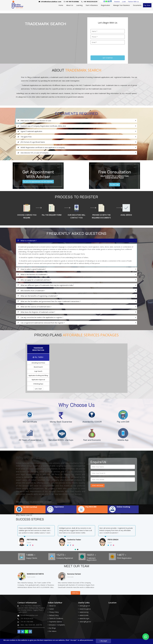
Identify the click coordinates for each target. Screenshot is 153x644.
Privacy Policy (54, 612)
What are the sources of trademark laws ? (34, 307)
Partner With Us (133, 2)
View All (75, 593)
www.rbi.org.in (84, 618)
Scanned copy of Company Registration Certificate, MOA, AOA (42, 126)
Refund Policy (54, 615)
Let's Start (38, 389)
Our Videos (53, 631)
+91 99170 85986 (71, 2)
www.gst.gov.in (85, 606)
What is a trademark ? (27, 241)
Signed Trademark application (30, 131)
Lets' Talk (115, 185)
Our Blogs (52, 628)
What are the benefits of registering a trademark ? (38, 296)
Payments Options (56, 622)
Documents (137, 5)
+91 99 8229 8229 (89, 2)
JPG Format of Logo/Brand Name (31, 142)
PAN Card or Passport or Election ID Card (34, 121)
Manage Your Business (121, 5)
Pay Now (147, 5)
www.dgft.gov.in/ (85, 622)
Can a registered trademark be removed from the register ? (41, 323)
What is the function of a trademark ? (33, 274)
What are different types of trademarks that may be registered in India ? (46, 285)
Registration (105, 5)
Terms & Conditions (56, 618)
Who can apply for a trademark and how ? (34, 280)
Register (117, 2)
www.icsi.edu (84, 615)
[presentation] (107, 49)
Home (61, 5)
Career (52, 609)
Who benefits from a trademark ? (31, 291)
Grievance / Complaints (57, 625)
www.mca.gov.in (85, 609)
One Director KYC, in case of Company (33, 153)
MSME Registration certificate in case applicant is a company (41, 147)
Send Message (98, 485)
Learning (79, 5)
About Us (70, 5)
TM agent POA (24, 137)
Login (124, 2)
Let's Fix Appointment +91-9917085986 (38, 182)
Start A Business (92, 5)
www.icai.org (84, 612)
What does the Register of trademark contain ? (36, 312)
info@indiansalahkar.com (50, 2)
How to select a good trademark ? (32, 269)
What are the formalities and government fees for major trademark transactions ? (49, 301)
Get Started (108, 58)
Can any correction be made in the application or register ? (40, 317)
